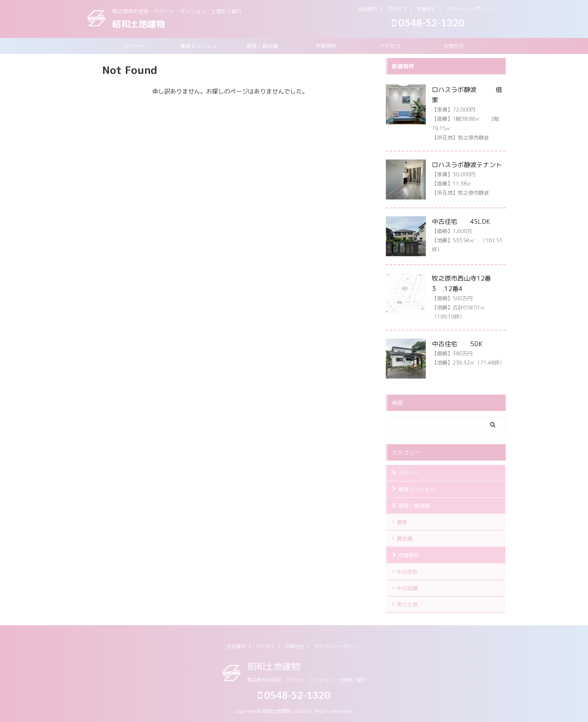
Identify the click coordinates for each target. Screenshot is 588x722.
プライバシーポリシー (470, 9)
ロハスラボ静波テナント (467, 165)
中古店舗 (407, 588)
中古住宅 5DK (457, 344)
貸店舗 (404, 539)
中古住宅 (407, 572)
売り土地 (407, 604)
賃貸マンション (198, 46)
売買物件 (326, 46)
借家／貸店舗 (262, 46)
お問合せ (426, 9)
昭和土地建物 (139, 24)
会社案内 (368, 9)
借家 (402, 522)
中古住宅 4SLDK (461, 221)
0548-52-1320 (428, 22)
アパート (134, 46)
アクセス (397, 9)
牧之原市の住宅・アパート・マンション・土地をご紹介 (307, 680)
